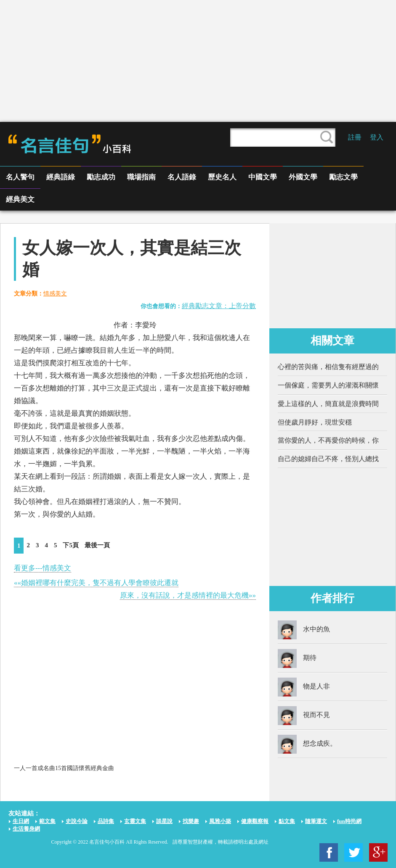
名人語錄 (182, 177)
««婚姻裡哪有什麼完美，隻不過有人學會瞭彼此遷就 (96, 583)
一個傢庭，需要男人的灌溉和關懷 (328, 385)
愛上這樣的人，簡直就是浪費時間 (328, 404)
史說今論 (77, 821)
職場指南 (141, 177)
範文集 (47, 821)
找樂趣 (191, 821)
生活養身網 (26, 829)
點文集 (287, 821)
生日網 (21, 821)
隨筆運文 (316, 821)
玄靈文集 (135, 821)
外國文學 (303, 177)
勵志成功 (101, 177)
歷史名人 (222, 177)
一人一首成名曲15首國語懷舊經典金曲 (64, 768)
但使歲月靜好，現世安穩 (315, 422)
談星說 (164, 821)
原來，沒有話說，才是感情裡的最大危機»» (188, 595)
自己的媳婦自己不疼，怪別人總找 (328, 459)
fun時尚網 (349, 821)
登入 (377, 137)
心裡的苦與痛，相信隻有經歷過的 (328, 367)
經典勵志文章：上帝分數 (219, 306)
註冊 (355, 137)
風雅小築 (220, 821)
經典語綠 (61, 177)
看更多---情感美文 (43, 568)
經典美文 (20, 199)
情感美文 (55, 294)
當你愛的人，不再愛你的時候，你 (328, 440)
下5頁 (71, 545)
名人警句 (20, 177)
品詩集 (106, 821)
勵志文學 (343, 177)
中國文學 (263, 177)
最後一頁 (97, 545)
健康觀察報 (255, 821)
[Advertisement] (198, 61)
